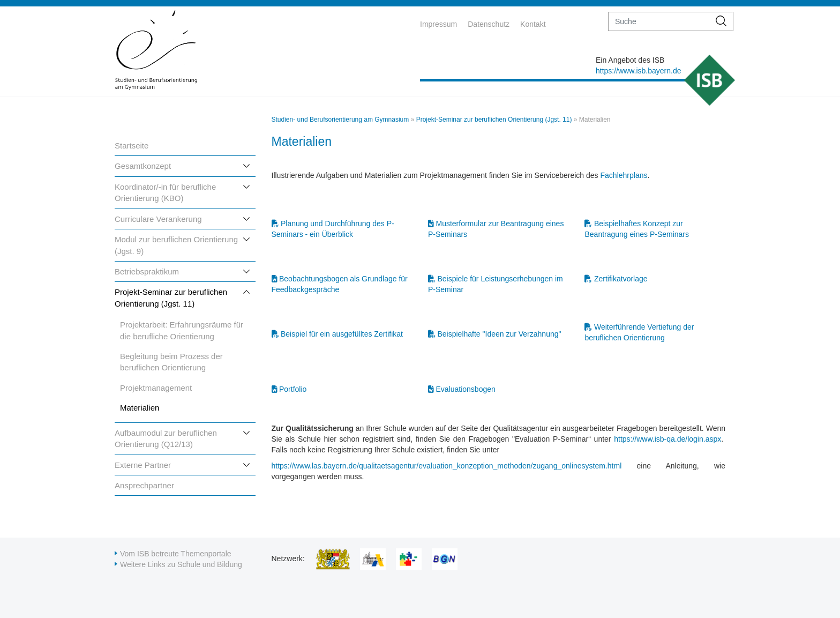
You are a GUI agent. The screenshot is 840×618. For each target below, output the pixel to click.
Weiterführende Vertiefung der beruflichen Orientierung (639, 331)
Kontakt (533, 24)
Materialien (140, 408)
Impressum (438, 24)
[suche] (659, 21)
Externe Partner (143, 465)
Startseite (132, 146)
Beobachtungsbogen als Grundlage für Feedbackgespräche (340, 283)
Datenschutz (489, 24)
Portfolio (293, 389)
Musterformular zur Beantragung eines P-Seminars (496, 228)
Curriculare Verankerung (158, 219)
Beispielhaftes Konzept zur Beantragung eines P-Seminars (637, 228)
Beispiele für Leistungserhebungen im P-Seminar (496, 283)
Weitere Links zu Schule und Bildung (181, 564)
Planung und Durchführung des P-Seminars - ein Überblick (333, 228)
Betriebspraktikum (147, 271)
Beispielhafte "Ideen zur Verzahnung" (499, 334)
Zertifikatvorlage (621, 279)
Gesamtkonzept (143, 166)
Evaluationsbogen (465, 389)
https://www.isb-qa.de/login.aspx (667, 439)
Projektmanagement (156, 388)
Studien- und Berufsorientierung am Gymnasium (340, 120)
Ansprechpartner (144, 485)
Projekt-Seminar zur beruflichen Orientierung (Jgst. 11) (494, 120)
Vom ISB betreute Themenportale (176, 554)
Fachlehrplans (624, 175)
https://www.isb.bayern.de (639, 71)
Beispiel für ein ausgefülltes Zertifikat (342, 334)
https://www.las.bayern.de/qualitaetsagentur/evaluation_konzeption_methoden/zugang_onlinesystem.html (447, 466)
